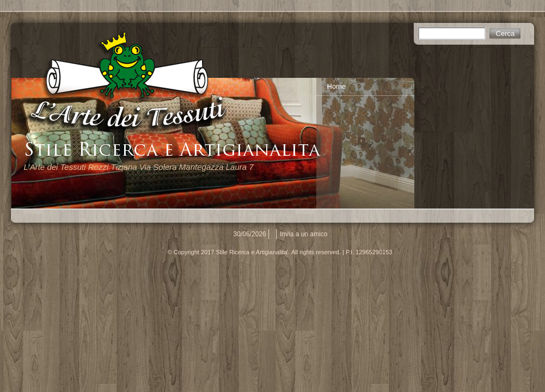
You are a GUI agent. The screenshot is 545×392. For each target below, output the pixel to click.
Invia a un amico (304, 234)
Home (337, 86)
